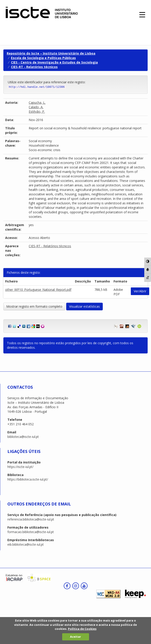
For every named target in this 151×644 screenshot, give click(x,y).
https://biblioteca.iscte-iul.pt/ (28, 479)
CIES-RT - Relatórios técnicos (34, 67)
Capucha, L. (37, 103)
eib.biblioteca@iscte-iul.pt (26, 544)
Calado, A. (36, 107)
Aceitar (75, 637)
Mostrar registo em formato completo (34, 306)
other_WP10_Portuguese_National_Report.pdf (38, 290)
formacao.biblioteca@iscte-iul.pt (31, 532)
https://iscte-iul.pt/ (20, 467)
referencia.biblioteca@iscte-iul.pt (31, 519)
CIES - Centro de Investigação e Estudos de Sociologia (54, 62)
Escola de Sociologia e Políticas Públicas (43, 58)
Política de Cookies (82, 629)
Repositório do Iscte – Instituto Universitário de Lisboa (51, 53)
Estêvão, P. (37, 111)
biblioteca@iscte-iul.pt (23, 437)
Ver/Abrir (140, 291)
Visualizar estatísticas (84, 306)
